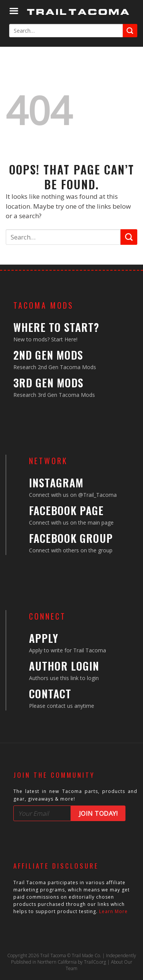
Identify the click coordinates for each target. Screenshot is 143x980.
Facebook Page (66, 510)
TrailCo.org (95, 962)
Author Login (64, 666)
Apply (44, 638)
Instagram (56, 483)
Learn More (113, 911)
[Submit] (130, 31)
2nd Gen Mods (48, 355)
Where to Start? (56, 327)
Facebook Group (71, 538)
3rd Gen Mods (48, 383)
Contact (50, 694)
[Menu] (14, 11)
